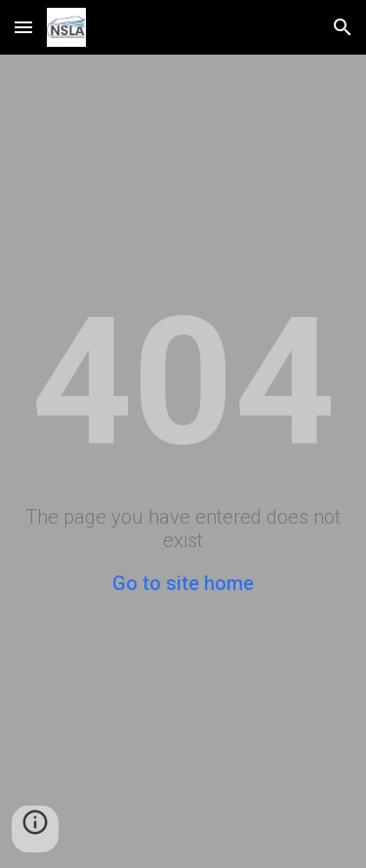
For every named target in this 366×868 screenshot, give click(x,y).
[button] (23, 27)
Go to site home (183, 583)
